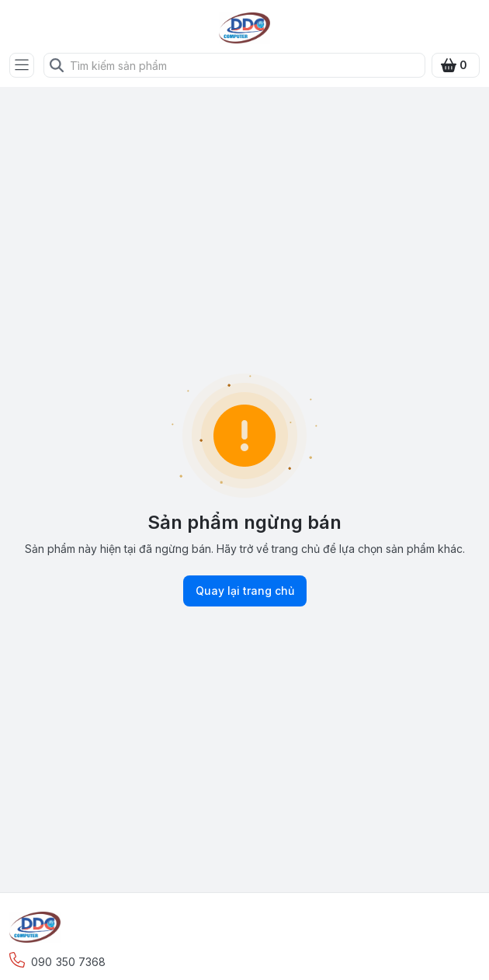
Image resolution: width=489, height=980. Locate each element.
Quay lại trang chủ (245, 591)
